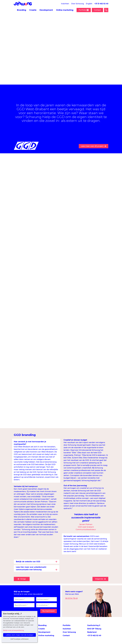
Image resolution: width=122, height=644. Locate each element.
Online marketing (65, 10)
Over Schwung (78, 4)
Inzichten (65, 4)
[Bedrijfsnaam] (24, 605)
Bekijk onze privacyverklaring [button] (13, 630)
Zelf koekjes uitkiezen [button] (20, 639)
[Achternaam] (47, 599)
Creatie (33, 10)
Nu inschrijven (49, 611)
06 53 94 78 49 (71, 598)
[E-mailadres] (47, 605)
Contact (97, 10)
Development (46, 10)
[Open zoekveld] (106, 10)
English (89, 4)
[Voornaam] (24, 599)
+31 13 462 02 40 (101, 4)
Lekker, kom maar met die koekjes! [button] (20, 635)
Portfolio (67, 625)
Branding (22, 10)
